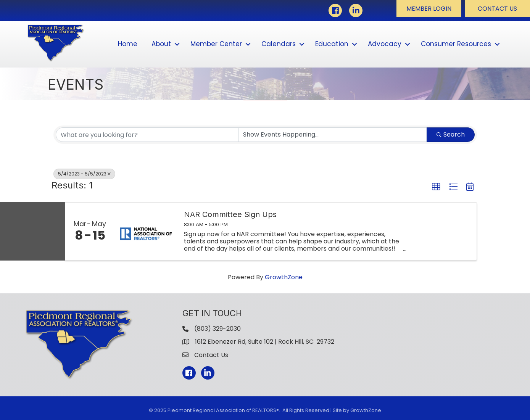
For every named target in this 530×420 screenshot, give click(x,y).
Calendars (279, 44)
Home (128, 44)
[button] (429, 8)
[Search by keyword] (147, 135)
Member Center (216, 44)
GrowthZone (284, 277)
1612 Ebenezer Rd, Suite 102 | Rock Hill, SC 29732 (265, 342)
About (161, 44)
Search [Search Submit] (451, 134)
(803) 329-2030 (217, 329)
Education (332, 44)
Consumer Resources (456, 44)
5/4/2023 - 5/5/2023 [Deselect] (84, 174)
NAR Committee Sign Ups (230, 214)
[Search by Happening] (333, 135)
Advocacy (385, 44)
